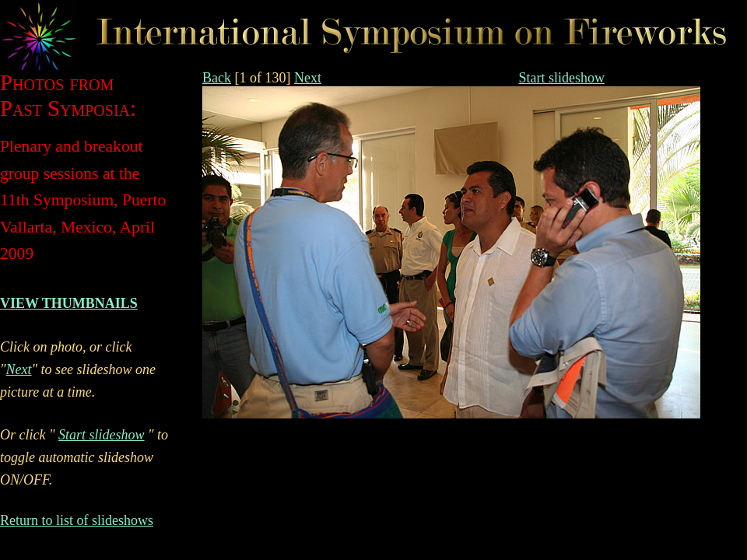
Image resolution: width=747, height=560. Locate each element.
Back (217, 78)
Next (308, 78)
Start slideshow (561, 78)
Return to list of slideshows (77, 520)
